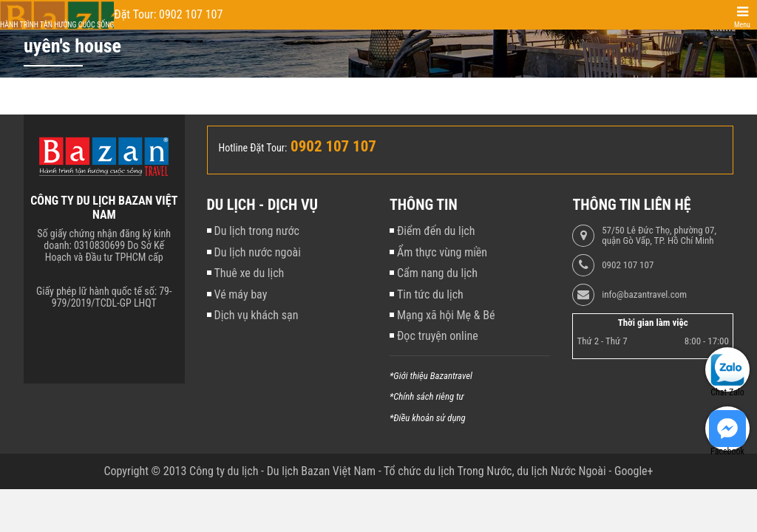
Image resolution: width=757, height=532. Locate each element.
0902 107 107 (628, 265)
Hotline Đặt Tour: (253, 148)
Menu (742, 25)
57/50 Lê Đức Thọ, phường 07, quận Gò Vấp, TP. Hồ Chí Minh (659, 236)
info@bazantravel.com (644, 295)
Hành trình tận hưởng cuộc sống (57, 25)
